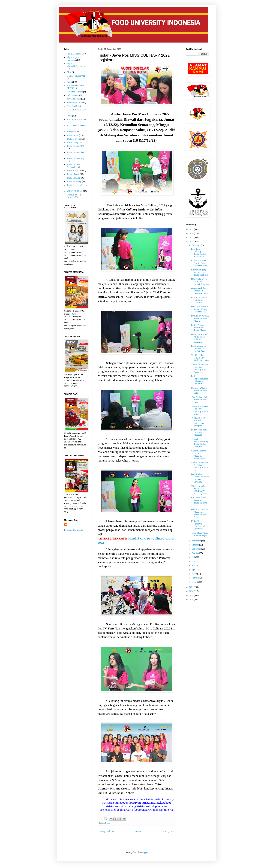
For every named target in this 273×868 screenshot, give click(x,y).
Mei (194, 565)
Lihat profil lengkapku (74, 530)
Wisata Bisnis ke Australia (74, 196)
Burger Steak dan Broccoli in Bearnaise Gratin (200, 291)
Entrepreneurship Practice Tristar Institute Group (199, 263)
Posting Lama (169, 831)
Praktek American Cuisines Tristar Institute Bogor (199, 349)
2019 (192, 595)
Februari (196, 578)
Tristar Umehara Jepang (77, 185)
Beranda (139, 831)
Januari (195, 582)
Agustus (195, 553)
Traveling (71, 132)
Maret (194, 574)
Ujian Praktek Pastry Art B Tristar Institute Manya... (200, 282)
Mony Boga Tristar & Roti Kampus (199, 534)
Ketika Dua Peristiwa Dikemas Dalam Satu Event (199, 525)
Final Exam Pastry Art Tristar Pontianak (199, 300)
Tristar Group (73, 143)
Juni (194, 561)
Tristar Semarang (74, 181)
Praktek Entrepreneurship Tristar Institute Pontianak (200, 443)
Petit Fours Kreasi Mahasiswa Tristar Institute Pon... (199, 501)
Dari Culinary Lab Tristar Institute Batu (199, 400)
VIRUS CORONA (75, 191)
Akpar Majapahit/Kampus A (76, 65)
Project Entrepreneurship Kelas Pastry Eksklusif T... (200, 380)
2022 (192, 242)
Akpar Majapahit (74, 54)
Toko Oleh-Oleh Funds (77, 126)
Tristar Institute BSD (76, 146)
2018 (192, 599)
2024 (192, 233)
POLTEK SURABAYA (77, 110)
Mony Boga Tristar (75, 103)
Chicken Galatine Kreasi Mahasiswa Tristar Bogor (199, 455)
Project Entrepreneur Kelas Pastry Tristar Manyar (200, 328)
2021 (192, 587)
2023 (192, 238)
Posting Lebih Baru (107, 831)
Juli (193, 557)
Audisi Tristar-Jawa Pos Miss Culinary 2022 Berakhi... (199, 368)
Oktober (195, 545)
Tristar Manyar (73, 174)
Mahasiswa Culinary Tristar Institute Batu (200, 391)
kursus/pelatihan (74, 99)
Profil (69, 116)
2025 (192, 229)
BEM (69, 72)
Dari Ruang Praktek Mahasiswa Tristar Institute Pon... (199, 513)
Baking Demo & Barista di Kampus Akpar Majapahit (199, 422)
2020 (192, 591)
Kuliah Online (73, 95)
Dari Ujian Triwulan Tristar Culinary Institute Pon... (200, 309)
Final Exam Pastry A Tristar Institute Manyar (200, 318)
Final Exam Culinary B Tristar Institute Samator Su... (199, 253)
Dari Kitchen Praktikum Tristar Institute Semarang (200, 478)
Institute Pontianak (75, 92)
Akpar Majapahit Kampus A (74, 59)
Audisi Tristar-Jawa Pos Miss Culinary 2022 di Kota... (200, 466)
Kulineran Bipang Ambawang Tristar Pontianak (200, 272)
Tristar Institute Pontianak (73, 166)
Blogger (145, 852)
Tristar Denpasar (74, 139)
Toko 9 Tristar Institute (77, 119)
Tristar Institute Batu (76, 152)
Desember (196, 245)
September (196, 549)
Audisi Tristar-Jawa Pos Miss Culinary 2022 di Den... (200, 410)
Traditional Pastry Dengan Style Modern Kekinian (200, 358)
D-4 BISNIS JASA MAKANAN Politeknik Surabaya (199, 338)
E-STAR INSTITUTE (76, 76)
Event (107, 823)
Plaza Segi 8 (72, 106)
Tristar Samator (73, 178)
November (196, 541)
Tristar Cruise (73, 135)
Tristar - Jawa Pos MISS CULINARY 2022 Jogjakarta (199, 490)
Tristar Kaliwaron (74, 171)
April (194, 569)
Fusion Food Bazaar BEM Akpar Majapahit (200, 432)
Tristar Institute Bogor (76, 158)
